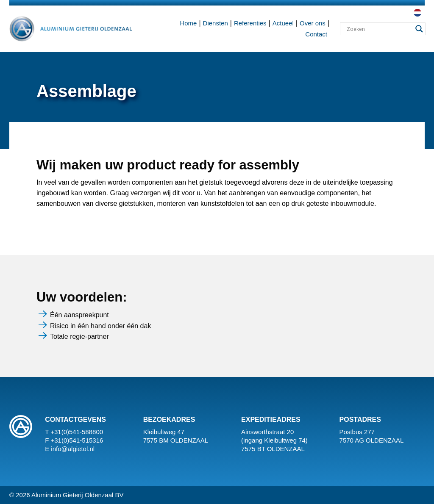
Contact (316, 34)
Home (188, 23)
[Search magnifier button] (419, 29)
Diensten (216, 23)
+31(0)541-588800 (77, 432)
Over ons (313, 23)
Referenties (250, 23)
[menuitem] (417, 13)
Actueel (283, 23)
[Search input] (379, 29)
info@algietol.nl (73, 449)
